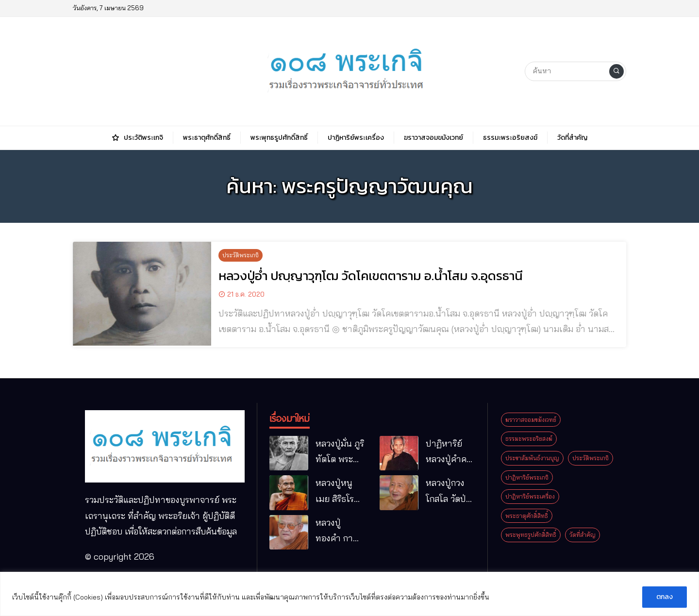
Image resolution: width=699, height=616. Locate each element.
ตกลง (665, 597)
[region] (349, 594)
